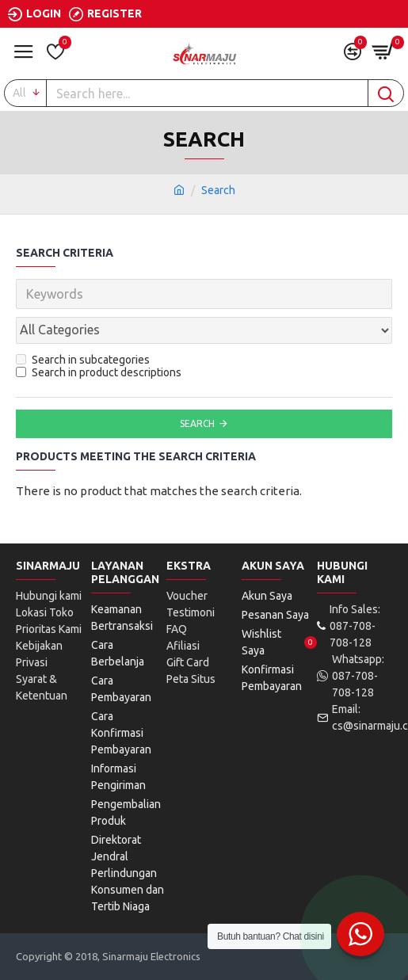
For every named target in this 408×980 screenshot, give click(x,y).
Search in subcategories (83, 360)
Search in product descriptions (99, 372)
